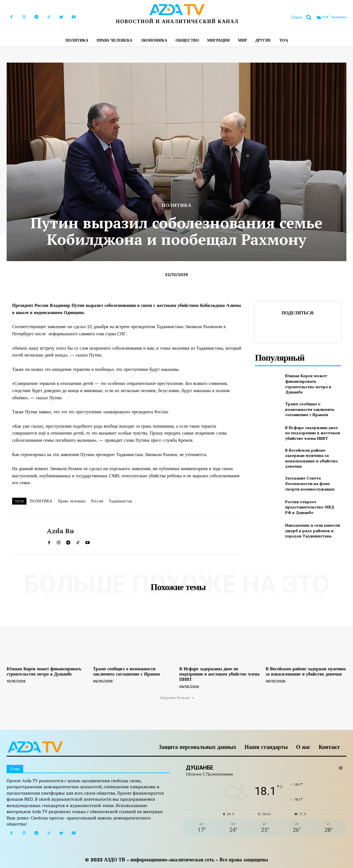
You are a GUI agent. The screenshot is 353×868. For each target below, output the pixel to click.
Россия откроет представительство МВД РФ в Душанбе (310, 507)
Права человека (72, 501)
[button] (303, 17)
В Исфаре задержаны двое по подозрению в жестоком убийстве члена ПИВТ (313, 433)
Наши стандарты (266, 747)
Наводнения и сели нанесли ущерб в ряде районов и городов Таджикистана (313, 531)
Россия (97, 501)
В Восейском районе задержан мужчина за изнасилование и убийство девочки (311, 458)
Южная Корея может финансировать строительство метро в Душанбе (308, 384)
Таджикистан (120, 501)
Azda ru (60, 531)
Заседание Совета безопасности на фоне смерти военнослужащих (310, 483)
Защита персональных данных (198, 747)
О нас (303, 747)
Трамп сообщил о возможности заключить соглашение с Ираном (310, 409)
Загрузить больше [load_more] (177, 698)
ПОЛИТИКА (177, 205)
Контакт (329, 747)
